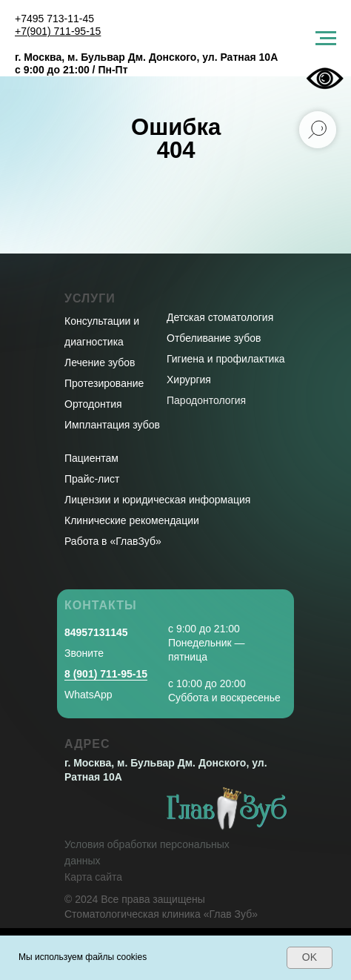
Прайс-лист (92, 479)
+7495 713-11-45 (54, 19)
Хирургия (189, 380)
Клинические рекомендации (132, 520)
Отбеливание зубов (214, 338)
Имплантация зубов (112, 425)
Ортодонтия (93, 404)
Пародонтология (206, 400)
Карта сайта (93, 877)
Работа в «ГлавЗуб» (113, 541)
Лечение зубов (100, 362)
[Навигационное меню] (326, 39)
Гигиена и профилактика (226, 359)
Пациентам (91, 458)
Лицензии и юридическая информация (157, 500)
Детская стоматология (220, 317)
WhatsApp (88, 695)
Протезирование (104, 383)
